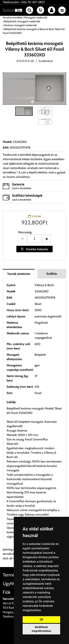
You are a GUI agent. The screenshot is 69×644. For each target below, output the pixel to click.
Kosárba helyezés (37, 249)
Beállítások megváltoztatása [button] (41, 629)
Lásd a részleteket (22, 188)
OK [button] (41, 620)
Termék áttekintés (19, 274)
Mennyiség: (25, 232)
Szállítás (52, 274)
